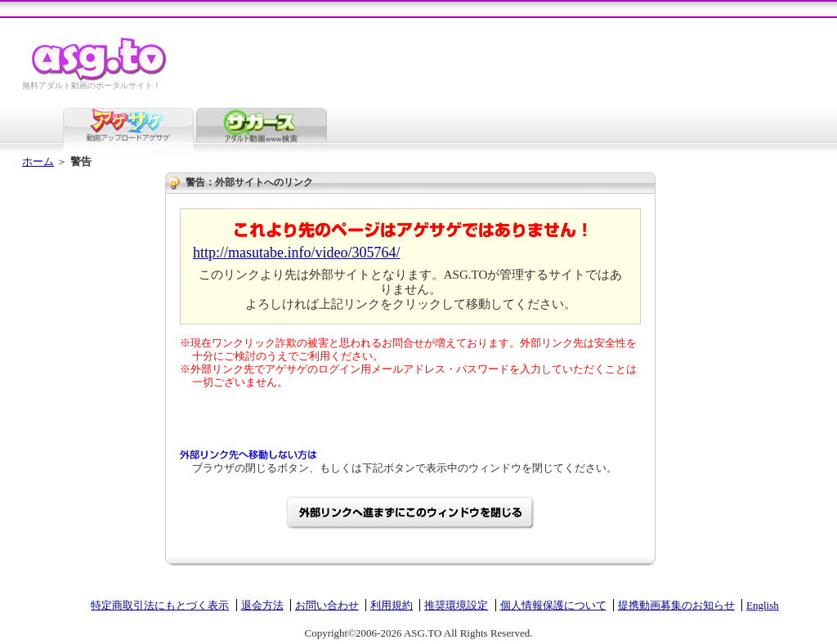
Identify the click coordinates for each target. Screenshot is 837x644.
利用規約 (392, 605)
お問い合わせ (327, 605)
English (763, 605)
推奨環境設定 (456, 605)
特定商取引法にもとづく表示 (160, 605)
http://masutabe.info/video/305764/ (296, 253)
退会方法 (262, 605)
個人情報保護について (553, 605)
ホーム (38, 161)
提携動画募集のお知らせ (676, 605)
